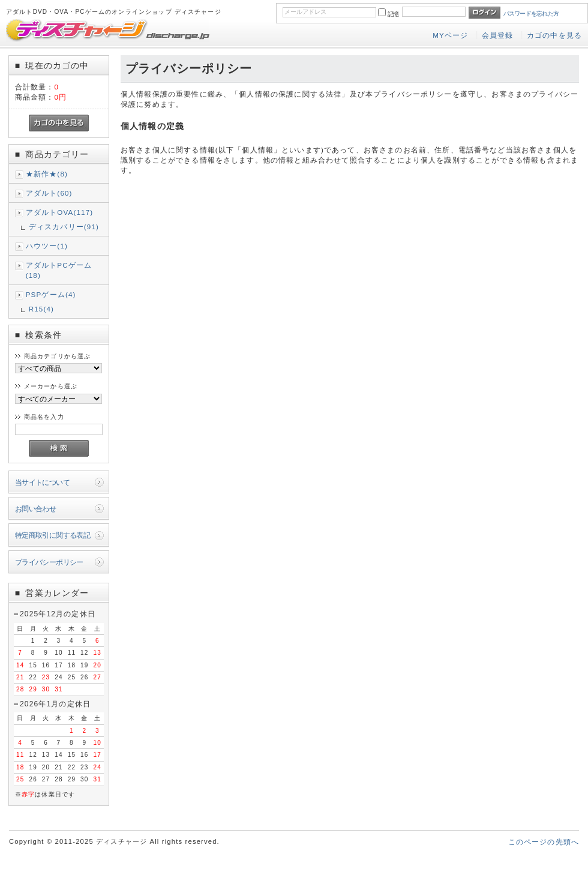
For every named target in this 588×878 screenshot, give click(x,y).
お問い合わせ (36, 509)
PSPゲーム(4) (51, 294)
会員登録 (498, 35)
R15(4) (41, 309)
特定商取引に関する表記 (53, 535)
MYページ (450, 35)
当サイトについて (42, 482)
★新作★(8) (47, 174)
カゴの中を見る (554, 35)
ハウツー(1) (47, 246)
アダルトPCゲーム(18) (59, 270)
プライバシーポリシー (49, 562)
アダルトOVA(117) (60, 212)
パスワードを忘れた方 (531, 14)
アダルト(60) (49, 193)
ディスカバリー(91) (64, 227)
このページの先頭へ (544, 842)
